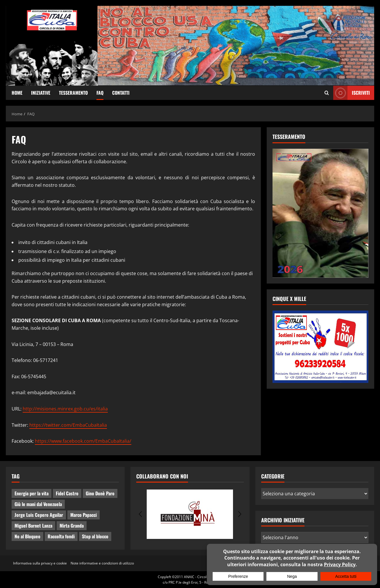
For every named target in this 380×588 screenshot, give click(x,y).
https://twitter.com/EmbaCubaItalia (68, 425)
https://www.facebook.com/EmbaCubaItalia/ (83, 441)
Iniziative (41, 93)
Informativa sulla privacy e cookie (40, 563)
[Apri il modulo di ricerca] (327, 93)
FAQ (100, 93)
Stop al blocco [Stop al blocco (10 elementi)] (95, 536)
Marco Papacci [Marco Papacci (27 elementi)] (84, 515)
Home (17, 93)
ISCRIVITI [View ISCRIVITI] (352, 93)
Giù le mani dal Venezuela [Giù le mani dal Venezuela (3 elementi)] (38, 504)
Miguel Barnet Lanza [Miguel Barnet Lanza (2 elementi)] (33, 526)
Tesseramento (73, 93)
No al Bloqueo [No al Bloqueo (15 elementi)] (27, 536)
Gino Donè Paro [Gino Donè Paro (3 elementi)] (100, 493)
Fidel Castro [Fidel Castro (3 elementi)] (67, 493)
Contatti (121, 93)
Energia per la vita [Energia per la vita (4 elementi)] (32, 493)
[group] (190, 514)
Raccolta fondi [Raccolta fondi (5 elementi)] (61, 536)
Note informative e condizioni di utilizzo (102, 563)
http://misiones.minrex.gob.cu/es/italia (65, 409)
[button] (140, 514)
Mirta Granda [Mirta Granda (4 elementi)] (72, 526)
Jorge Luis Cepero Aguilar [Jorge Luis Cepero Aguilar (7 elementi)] (39, 515)
